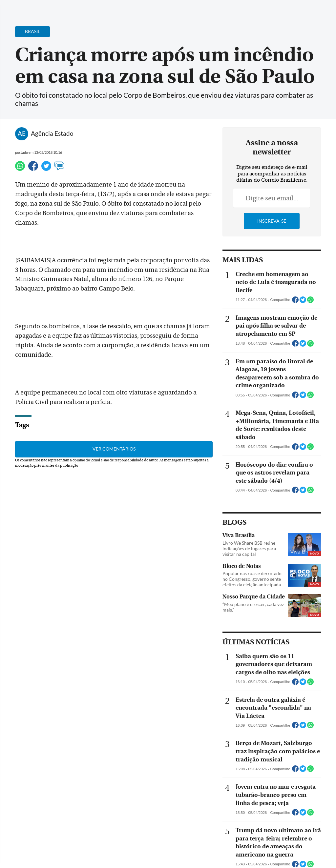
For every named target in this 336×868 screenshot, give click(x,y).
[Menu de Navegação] (18, 8)
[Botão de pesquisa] (37, 8)
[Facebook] (288, 11)
